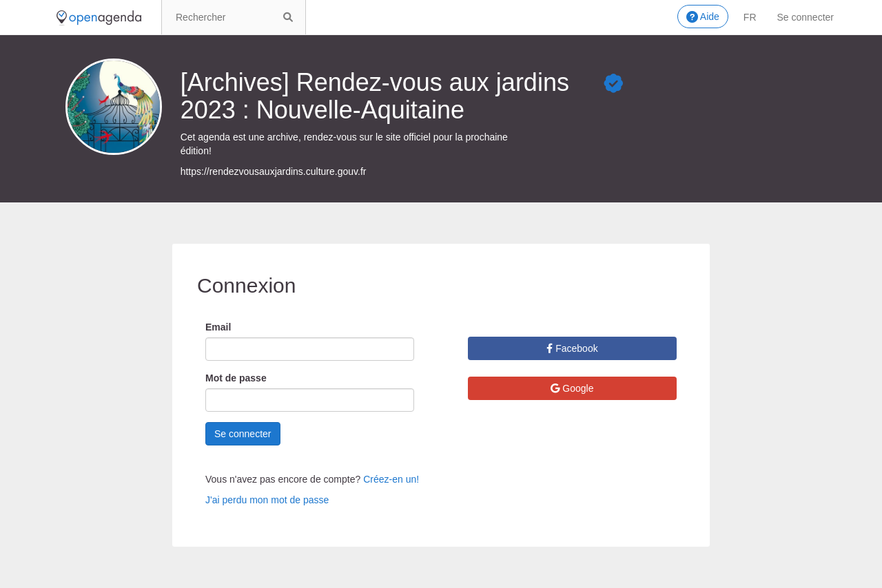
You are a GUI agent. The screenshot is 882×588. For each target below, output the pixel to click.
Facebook (572, 348)
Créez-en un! (391, 479)
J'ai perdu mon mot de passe (267, 500)
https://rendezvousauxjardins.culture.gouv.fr (274, 171)
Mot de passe (236, 378)
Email (218, 327)
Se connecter (806, 17)
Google (572, 388)
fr (750, 17)
